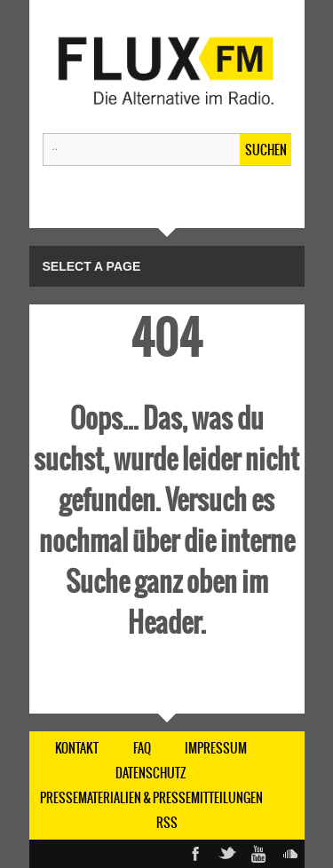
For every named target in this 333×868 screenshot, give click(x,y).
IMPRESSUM (216, 748)
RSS (167, 823)
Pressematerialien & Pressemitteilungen (151, 798)
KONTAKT (77, 748)
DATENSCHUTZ (151, 773)
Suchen (266, 150)
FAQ (142, 748)
